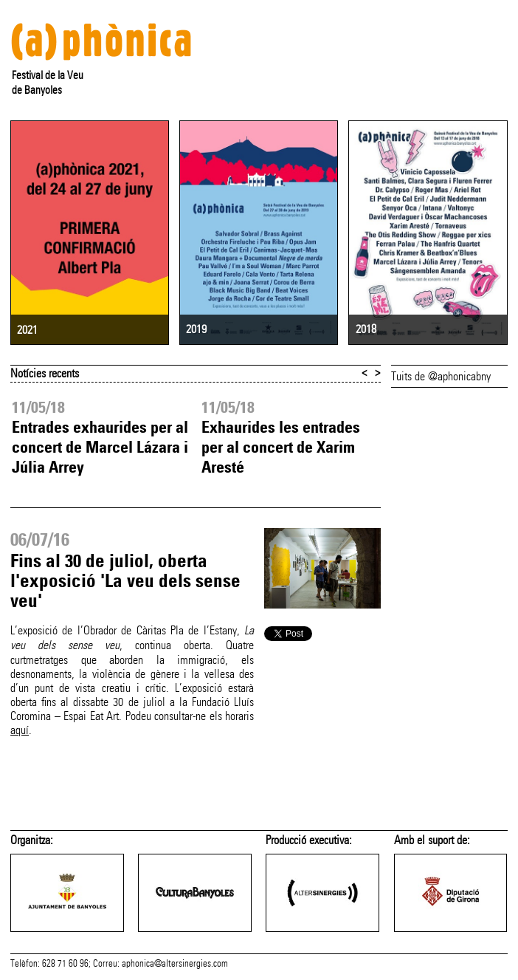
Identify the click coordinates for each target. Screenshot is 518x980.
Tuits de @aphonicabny (441, 376)
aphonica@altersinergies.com (175, 964)
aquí (20, 730)
